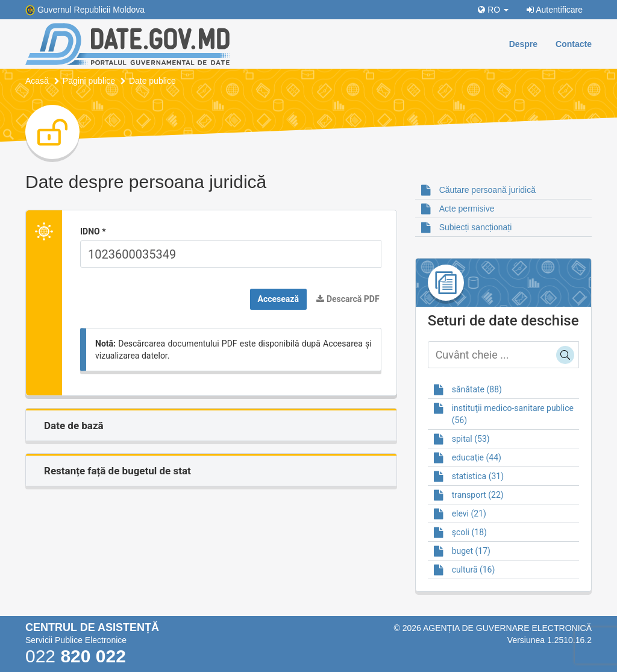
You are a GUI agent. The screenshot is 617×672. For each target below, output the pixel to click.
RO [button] (493, 10)
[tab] (211, 425)
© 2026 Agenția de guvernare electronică (493, 628)
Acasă (37, 81)
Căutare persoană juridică (487, 190)
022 (76, 656)
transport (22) (478, 495)
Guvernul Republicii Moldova (91, 10)
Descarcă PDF (348, 299)
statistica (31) (478, 476)
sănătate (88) (477, 389)
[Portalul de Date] (127, 43)
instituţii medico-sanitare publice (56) (513, 414)
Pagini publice (89, 81)
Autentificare (555, 10)
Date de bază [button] (74, 425)
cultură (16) (474, 570)
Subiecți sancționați (476, 227)
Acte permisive (467, 209)
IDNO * (93, 231)
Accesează (278, 299)
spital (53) (471, 439)
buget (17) (471, 551)
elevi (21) (469, 513)
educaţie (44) (477, 457)
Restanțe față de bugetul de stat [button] (117, 471)
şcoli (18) (469, 532)
